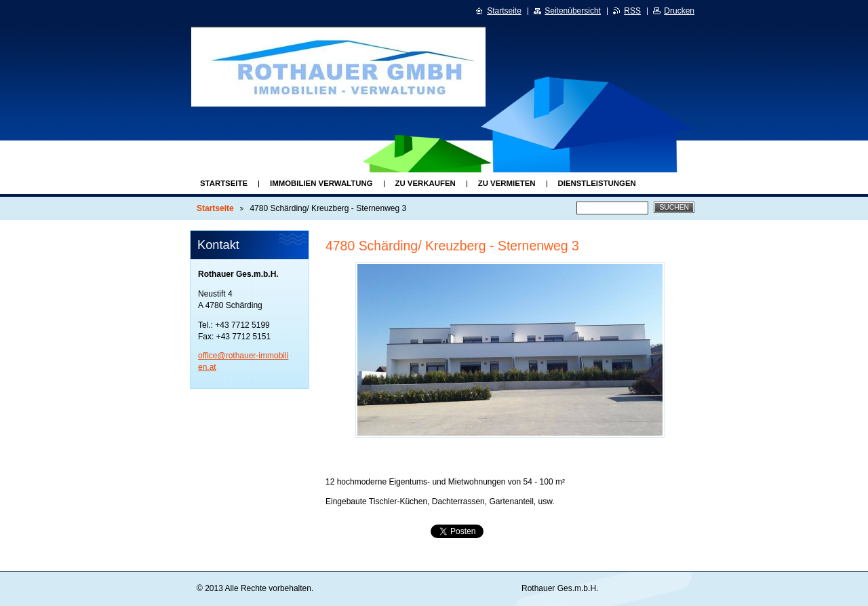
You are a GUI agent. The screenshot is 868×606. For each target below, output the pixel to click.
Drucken (679, 11)
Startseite (224, 183)
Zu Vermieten (507, 183)
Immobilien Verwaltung (321, 183)
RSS (632, 11)
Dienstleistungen (597, 183)
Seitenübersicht (573, 11)
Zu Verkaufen (426, 183)
